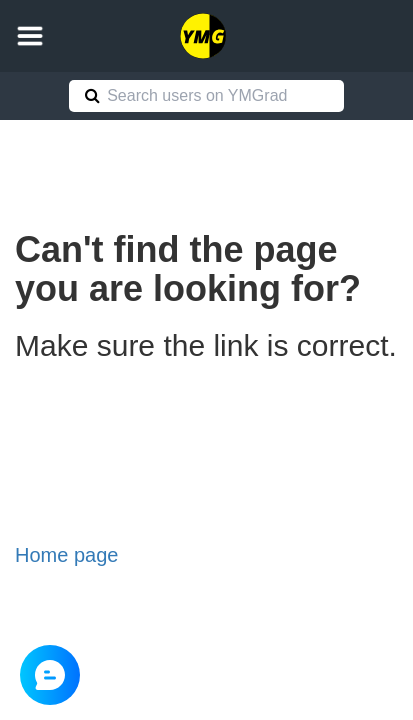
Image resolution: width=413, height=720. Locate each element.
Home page (66, 555)
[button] (30, 36)
